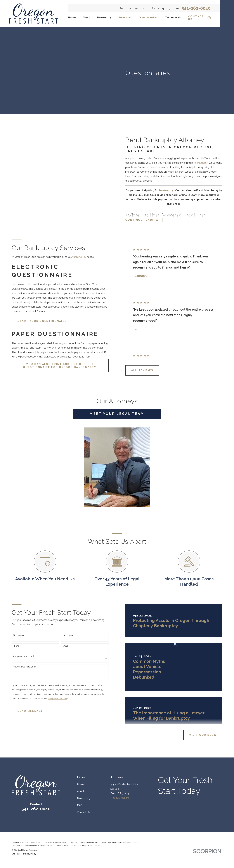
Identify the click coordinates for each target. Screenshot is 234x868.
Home (81, 784)
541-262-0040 (196, 8)
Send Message (26, 711)
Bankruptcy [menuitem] (104, 18)
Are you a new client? (20, 656)
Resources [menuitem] (125, 18)
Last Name (64, 635)
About (81, 791)
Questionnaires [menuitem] (148, 18)
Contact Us (83, 812)
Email (61, 646)
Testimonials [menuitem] (173, 18)
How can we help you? (21, 667)
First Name (15, 635)
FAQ (80, 805)
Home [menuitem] (72, 18)
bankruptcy (205, 163)
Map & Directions (120, 798)
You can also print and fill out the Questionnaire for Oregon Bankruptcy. (56, 366)
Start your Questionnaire (38, 321)
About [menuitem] (87, 18)
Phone (12, 646)
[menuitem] (16, 854)
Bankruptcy (84, 798)
